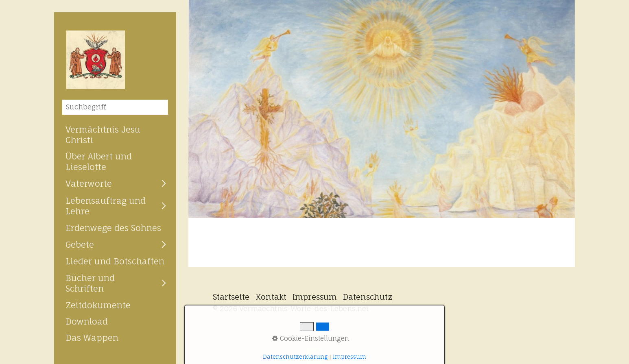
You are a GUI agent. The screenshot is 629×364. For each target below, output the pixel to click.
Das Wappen (92, 338)
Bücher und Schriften (90, 283)
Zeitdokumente (98, 305)
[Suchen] (162, 107)
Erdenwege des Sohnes (113, 228)
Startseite (231, 297)
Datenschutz (368, 297)
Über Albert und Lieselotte (99, 161)
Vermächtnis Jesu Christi (103, 135)
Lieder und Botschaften (115, 261)
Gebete (80, 244)
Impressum (315, 297)
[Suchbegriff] (115, 107)
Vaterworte (89, 183)
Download (87, 321)
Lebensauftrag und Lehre (106, 206)
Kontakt (271, 297)
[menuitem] (115, 135)
